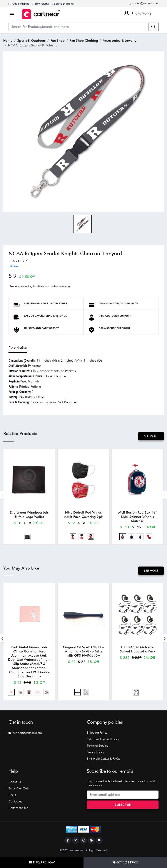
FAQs (12, 795)
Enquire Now (42, 862)
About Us (15, 782)
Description (18, 348)
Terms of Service (97, 746)
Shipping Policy (97, 733)
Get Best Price (125, 862)
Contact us (15, 802)
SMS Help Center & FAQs (103, 759)
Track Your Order (19, 789)
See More (151, 436)
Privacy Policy (95, 753)
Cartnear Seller (18, 808)
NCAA (13, 266)
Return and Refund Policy (103, 740)
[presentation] (2, 495)
